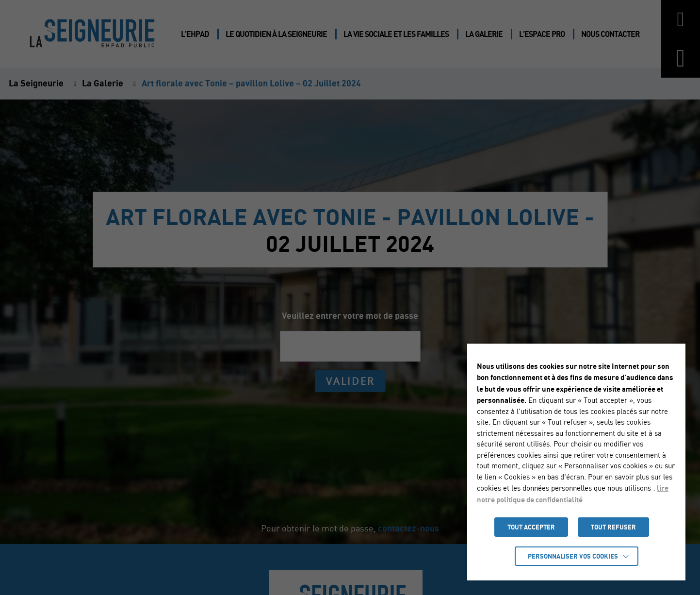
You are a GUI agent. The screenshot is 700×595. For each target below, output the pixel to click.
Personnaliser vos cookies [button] (573, 556)
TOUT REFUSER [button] (613, 527)
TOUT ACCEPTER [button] (531, 527)
